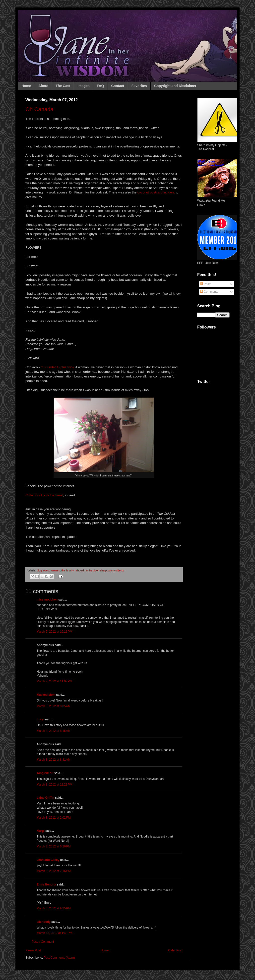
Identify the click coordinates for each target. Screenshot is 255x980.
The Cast (63, 86)
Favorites (139, 86)
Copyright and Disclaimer (175, 86)
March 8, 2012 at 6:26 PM (54, 846)
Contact (118, 86)
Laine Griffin (45, 798)
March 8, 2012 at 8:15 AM (54, 731)
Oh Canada (39, 109)
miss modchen (47, 600)
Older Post (175, 950)
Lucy (40, 719)
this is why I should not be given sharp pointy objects (93, 570)
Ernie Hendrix (46, 885)
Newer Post (33, 950)
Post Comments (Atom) (59, 958)
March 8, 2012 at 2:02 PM (54, 818)
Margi (41, 831)
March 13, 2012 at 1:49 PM (54, 933)
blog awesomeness (48, 570)
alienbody (44, 922)
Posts (206, 284)
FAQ (100, 86)
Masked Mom (46, 695)
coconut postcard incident (156, 192)
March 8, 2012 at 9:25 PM (54, 908)
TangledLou (45, 773)
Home (26, 86)
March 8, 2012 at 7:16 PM (54, 871)
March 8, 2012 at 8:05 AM (54, 706)
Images (83, 86)
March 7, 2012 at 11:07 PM (54, 681)
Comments (209, 292)
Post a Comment (43, 942)
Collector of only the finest (44, 495)
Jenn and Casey (48, 860)
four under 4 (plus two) (57, 367)
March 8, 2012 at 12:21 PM (54, 785)
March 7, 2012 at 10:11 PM (54, 632)
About (43, 86)
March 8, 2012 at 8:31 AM (54, 760)
